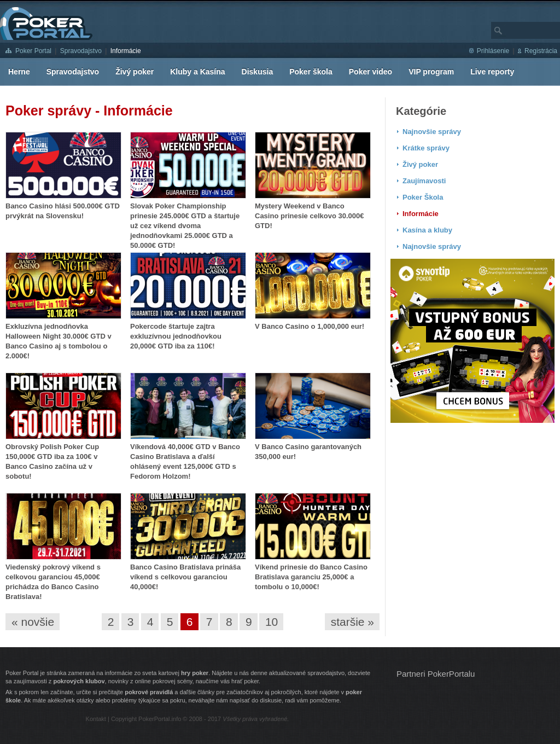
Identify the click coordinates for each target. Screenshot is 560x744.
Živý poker (135, 72)
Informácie (126, 51)
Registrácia (541, 51)
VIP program (431, 72)
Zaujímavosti (424, 181)
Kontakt (96, 719)
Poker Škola (423, 197)
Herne (19, 72)
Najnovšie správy (432, 132)
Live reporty (492, 72)
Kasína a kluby (427, 230)
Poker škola (311, 72)
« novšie (33, 622)
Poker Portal (33, 51)
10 (272, 622)
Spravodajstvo (81, 51)
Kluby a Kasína (197, 72)
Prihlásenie (493, 51)
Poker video (371, 72)
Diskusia (258, 72)
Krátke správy (426, 148)
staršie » (352, 622)
